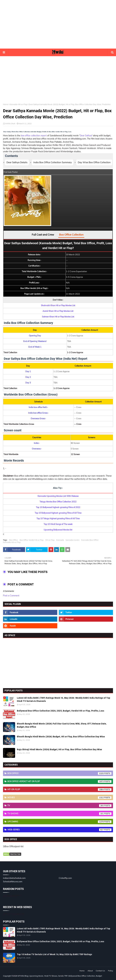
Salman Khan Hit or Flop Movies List (58, 317)
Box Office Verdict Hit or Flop (32, 540)
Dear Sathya (86, 136)
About (90, 971)
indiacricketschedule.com (14, 878)
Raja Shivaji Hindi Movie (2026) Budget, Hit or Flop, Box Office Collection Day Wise (60, 749)
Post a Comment (11, 596)
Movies (59, 798)
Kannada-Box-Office (90, 540)
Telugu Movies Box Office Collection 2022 (58, 502)
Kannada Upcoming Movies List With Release (58, 496)
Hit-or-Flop (50, 540)
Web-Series (59, 830)
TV (59, 806)
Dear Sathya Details (17, 162)
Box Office (14, 540)
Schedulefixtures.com (13, 881)
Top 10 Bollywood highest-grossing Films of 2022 (58, 507)
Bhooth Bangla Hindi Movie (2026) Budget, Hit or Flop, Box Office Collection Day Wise (61, 737)
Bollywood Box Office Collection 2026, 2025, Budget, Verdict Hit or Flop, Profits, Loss (60, 711)
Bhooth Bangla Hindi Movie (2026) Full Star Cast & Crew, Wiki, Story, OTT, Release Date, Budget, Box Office (62, 725)
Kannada (60, 540)
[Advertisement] (58, 24)
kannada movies (73, 540)
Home (6, 104)
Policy (110, 971)
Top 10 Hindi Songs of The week (58, 524)
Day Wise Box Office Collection (94, 162)
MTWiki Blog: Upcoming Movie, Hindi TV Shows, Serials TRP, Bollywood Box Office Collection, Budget (60, 976)
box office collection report (34, 136)
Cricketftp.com (65, 878)
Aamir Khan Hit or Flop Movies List (58, 311)
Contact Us (100, 971)
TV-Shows (59, 814)
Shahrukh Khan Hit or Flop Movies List (58, 305)
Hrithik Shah (10, 123)
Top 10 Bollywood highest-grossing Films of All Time (58, 513)
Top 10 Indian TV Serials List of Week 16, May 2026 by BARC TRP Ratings (54, 954)
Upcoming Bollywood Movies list (58, 530)
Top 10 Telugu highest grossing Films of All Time (58, 518)
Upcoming (59, 822)
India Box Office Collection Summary (53, 162)
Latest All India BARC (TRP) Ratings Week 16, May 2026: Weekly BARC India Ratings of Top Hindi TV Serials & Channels (64, 699)
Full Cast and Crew (43, 235)
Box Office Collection (71, 235)
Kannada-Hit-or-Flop (18, 104)
